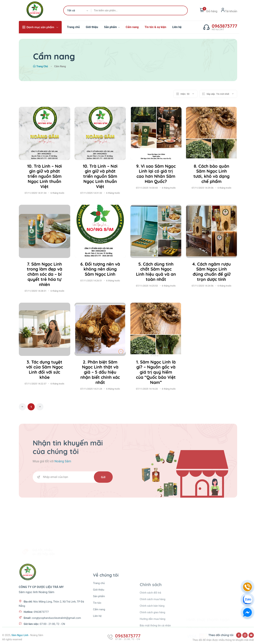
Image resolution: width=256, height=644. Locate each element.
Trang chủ (73, 27)
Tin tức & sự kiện (155, 27)
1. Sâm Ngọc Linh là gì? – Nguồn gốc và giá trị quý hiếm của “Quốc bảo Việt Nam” (156, 372)
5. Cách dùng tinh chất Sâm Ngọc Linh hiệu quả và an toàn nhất (156, 272)
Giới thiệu (92, 27)
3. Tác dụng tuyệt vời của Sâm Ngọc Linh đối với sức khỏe (45, 370)
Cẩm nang (132, 27)
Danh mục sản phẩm (40, 27)
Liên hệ (177, 27)
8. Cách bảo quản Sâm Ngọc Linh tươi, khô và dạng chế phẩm (211, 174)
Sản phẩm (112, 27)
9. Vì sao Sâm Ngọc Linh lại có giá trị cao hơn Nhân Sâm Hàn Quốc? (156, 174)
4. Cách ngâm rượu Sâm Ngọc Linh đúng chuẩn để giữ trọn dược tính (212, 272)
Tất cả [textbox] (71, 10)
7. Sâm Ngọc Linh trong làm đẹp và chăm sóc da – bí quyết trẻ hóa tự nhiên (45, 274)
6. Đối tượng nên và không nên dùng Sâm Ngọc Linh (100, 269)
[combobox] (77, 10)
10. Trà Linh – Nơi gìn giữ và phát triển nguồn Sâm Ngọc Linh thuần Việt (45, 176)
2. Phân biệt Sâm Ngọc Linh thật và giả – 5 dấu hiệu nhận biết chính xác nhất (100, 372)
